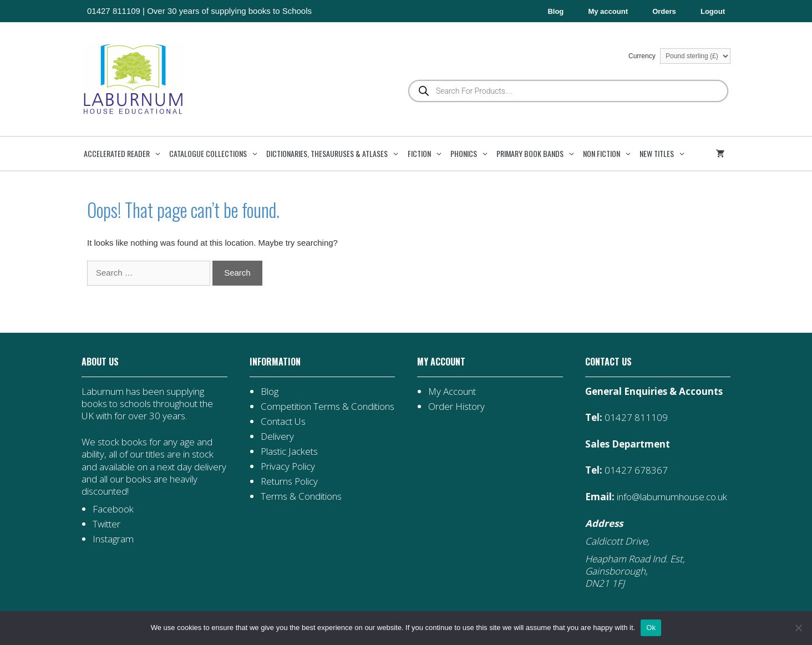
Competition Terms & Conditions (328, 406)
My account (608, 11)
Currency (679, 56)
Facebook (113, 509)
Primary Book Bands (539, 154)
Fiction (428, 154)
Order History (456, 406)
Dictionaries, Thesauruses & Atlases (336, 154)
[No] (798, 628)
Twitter (106, 524)
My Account (452, 391)
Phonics (472, 154)
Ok (651, 628)
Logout (713, 11)
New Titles (665, 154)
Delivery (277, 436)
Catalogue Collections (217, 154)
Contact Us (283, 421)
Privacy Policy (288, 466)
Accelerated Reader (125, 154)
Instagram (113, 539)
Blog (555, 11)
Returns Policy (289, 481)
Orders (664, 11)
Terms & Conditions (301, 496)
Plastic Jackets (289, 451)
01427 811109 (114, 11)
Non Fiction (610, 154)
